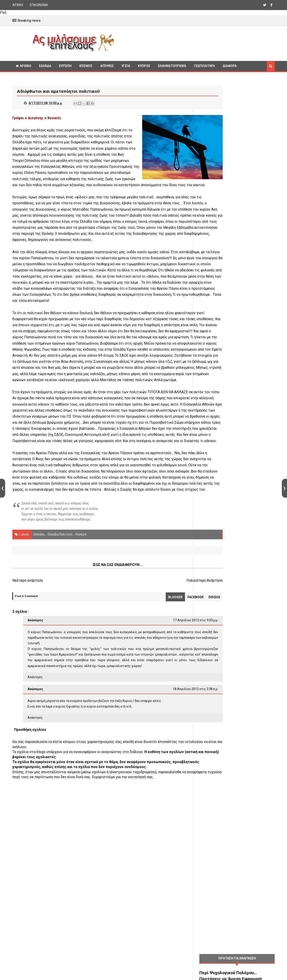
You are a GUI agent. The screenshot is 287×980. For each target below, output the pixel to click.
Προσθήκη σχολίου (30, 815)
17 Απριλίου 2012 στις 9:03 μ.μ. (160, 700)
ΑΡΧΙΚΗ (18, 5)
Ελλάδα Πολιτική (60, 614)
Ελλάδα (45, 66)
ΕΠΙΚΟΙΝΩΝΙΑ (39, 5)
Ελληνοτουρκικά (172, 66)
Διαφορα (230, 66)
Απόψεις (107, 66)
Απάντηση (35, 762)
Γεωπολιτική (204, 66)
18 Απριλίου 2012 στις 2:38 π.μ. (160, 775)
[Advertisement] (196, 43)
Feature (81, 614)
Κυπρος (144, 66)
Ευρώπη (65, 66)
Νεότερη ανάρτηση (28, 660)
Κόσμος (86, 66)
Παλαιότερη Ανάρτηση (169, 660)
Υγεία (126, 66)
